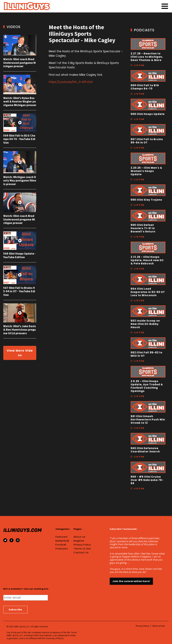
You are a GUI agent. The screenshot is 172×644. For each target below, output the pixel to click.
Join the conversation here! (131, 581)
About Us (79, 537)
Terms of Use (82, 549)
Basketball (62, 541)
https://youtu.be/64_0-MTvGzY (71, 82)
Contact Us (81, 553)
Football (61, 545)
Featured (61, 537)
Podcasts (62, 549)
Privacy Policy (82, 545)
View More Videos (20, 353)
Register (79, 541)
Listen (139, 65)
